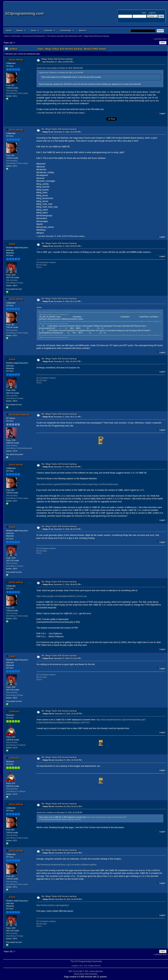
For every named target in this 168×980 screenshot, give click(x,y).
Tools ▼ (35, 30)
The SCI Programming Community (86, 961)
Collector (14, 711)
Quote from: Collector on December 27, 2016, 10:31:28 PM (59, 813)
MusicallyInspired (19, 414)
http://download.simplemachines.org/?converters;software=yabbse (66, 865)
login (144, 13)
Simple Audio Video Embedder (86, 974)
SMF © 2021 (84, 971)
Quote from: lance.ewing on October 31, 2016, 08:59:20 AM (60, 68)
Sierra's (83, 30)
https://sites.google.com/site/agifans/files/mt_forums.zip (61, 596)
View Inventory (12, 91)
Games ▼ (21, 30)
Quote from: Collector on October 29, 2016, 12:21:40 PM (61, 73)
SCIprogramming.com (24, 13)
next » (165, 39)
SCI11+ (39, 267)
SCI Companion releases (46, 262)
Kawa (12, 244)
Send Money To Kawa (15, 283)
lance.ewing (16, 59)
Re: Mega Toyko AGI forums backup (59, 129)
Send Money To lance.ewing (17, 93)
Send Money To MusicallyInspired (19, 448)
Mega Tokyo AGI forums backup (57, 59)
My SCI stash (42, 265)
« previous (158, 39)
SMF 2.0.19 (73, 971)
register (152, 13)
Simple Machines (96, 971)
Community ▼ (67, 30)
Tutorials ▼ (50, 30)
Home (9, 30)
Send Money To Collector (16, 745)
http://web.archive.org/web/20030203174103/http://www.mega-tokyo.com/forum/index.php (77, 484)
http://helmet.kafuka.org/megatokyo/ (53, 905)
